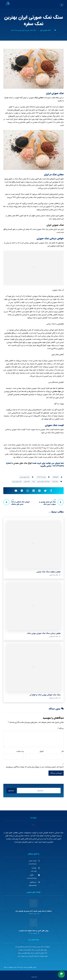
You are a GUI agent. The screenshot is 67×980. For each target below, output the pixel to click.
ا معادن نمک (39, 98)
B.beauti (56, 477)
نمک (33, 482)
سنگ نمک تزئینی (54, 575)
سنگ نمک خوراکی (54, 698)
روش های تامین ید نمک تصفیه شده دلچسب (34, 931)
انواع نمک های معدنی (23, 463)
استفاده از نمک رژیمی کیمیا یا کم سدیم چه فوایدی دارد (34, 911)
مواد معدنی (56, 391)
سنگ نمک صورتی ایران (43, 482)
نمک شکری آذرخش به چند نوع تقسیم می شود (33, 953)
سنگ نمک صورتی (54, 637)
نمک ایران (27, 482)
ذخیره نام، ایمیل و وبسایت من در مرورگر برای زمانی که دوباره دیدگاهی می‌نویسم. (35, 767)
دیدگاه (61, 728)
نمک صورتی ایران (55, 225)
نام (63, 751)
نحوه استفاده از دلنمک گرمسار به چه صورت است (33, 956)
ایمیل (42, 751)
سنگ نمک (55, 482)
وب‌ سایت (20, 751)
